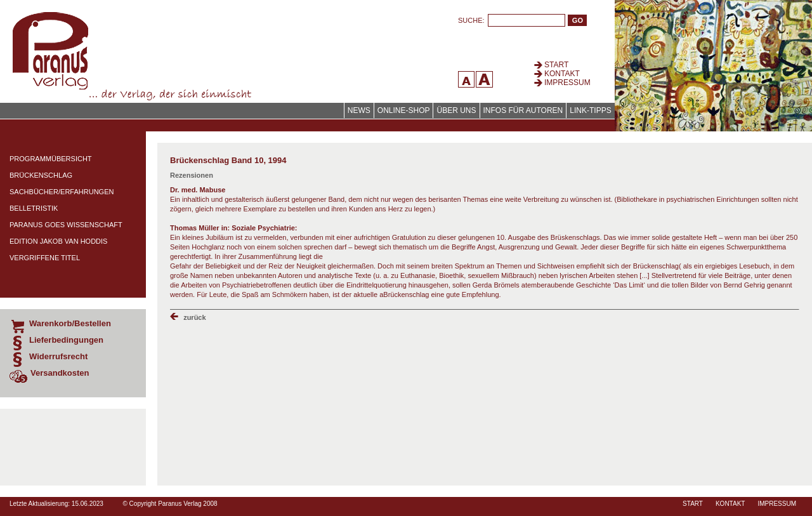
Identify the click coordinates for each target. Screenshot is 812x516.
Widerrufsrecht (58, 356)
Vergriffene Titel (45, 258)
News (359, 110)
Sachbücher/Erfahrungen (62, 192)
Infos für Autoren (523, 110)
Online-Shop (404, 110)
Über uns (456, 110)
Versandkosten (60, 373)
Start (556, 65)
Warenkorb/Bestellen (70, 323)
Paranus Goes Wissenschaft (66, 225)
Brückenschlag (41, 175)
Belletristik (34, 208)
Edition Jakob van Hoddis (58, 241)
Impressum (567, 83)
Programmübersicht (51, 159)
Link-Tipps (590, 110)
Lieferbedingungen (66, 340)
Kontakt (562, 74)
